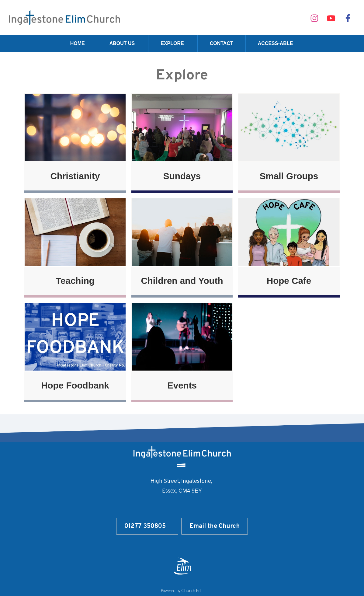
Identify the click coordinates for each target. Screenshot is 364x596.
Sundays (182, 176)
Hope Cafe (289, 281)
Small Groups (289, 176)
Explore (172, 43)
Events (182, 385)
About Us (122, 43)
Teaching (75, 281)
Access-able (276, 43)
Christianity (75, 176)
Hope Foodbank (75, 385)
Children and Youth (182, 281)
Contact (222, 43)
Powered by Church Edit (182, 591)
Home (78, 43)
